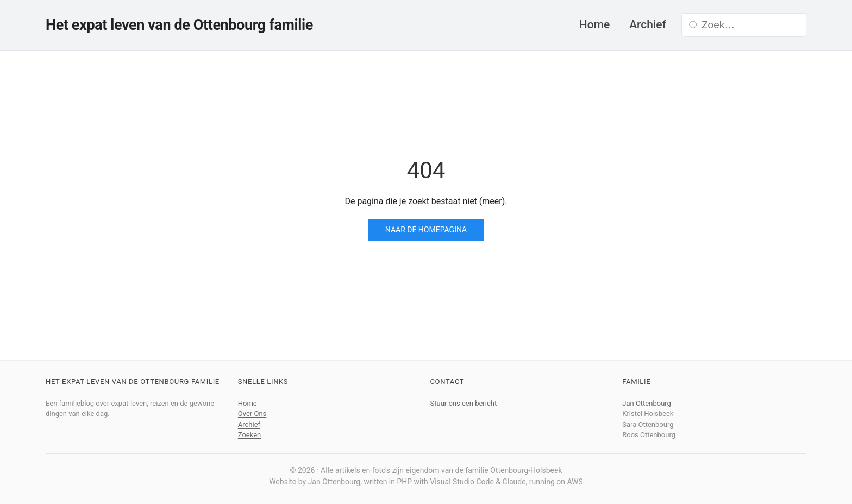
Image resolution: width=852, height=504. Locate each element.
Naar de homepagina (426, 230)
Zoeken (250, 435)
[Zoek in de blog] (750, 25)
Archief (648, 24)
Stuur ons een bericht (464, 403)
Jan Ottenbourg (647, 403)
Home (594, 24)
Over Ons (252, 414)
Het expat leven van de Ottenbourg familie (179, 25)
